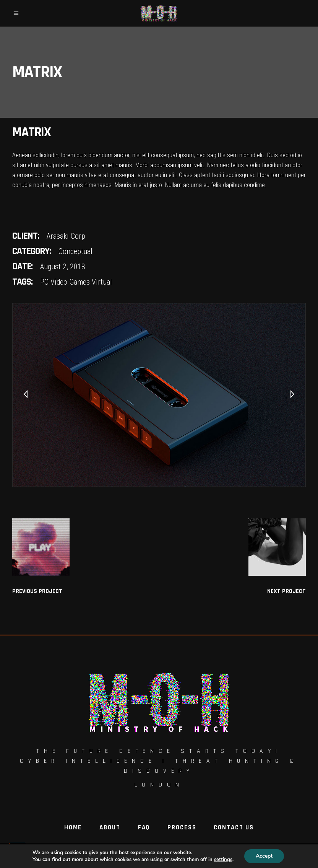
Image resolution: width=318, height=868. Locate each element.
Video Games (70, 282)
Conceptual (75, 251)
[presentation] (26, 395)
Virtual (102, 282)
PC (44, 282)
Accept (264, 856)
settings (223, 860)
